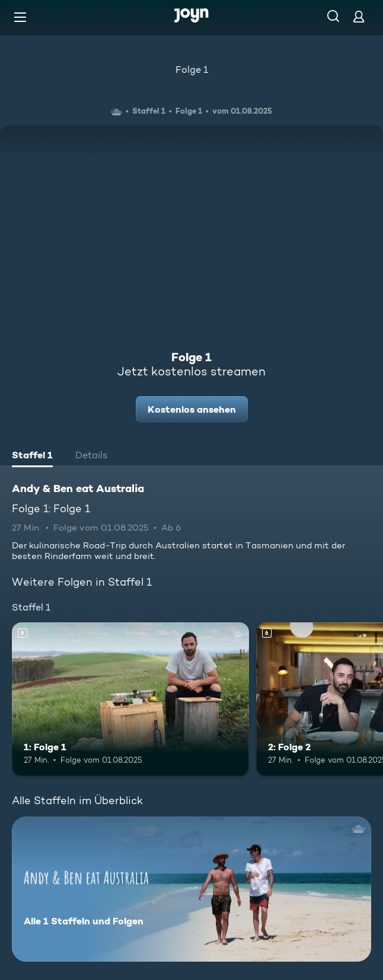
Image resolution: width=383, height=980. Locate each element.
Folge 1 (192, 70)
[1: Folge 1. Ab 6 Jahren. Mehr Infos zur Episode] (130, 699)
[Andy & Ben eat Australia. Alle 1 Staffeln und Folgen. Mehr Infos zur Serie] (191, 889)
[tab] (32, 457)
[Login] (359, 16)
